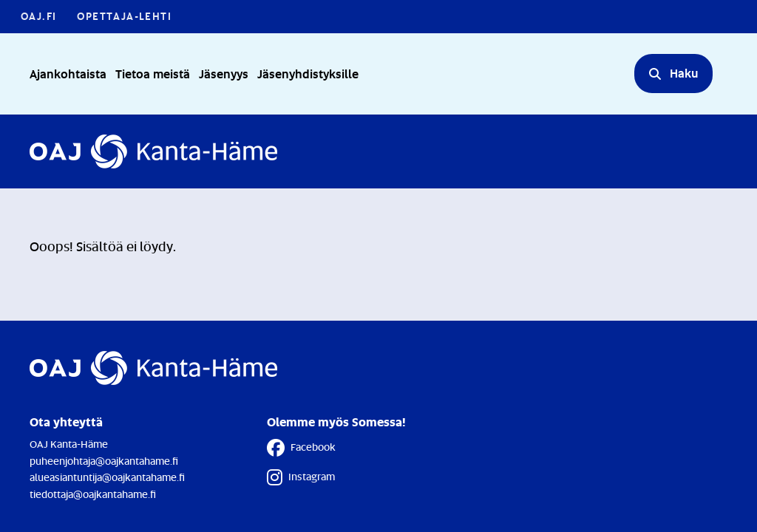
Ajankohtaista (68, 74)
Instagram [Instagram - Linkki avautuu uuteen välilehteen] (301, 477)
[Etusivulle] (153, 151)
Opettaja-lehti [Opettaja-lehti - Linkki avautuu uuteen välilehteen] (124, 16)
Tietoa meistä (153, 74)
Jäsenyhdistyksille (308, 74)
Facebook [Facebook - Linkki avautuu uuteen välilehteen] (301, 448)
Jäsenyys (224, 74)
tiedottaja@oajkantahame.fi (93, 494)
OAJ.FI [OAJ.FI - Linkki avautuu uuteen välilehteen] (38, 16)
